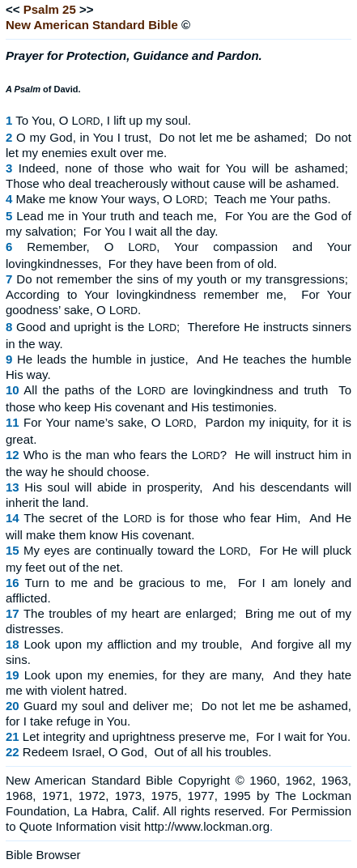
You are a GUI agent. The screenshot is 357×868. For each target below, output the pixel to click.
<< (13, 9)
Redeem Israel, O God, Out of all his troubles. (147, 752)
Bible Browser (43, 855)
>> (87, 9)
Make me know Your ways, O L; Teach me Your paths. (174, 199)
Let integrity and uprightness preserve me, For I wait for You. (187, 736)
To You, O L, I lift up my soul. (103, 120)
